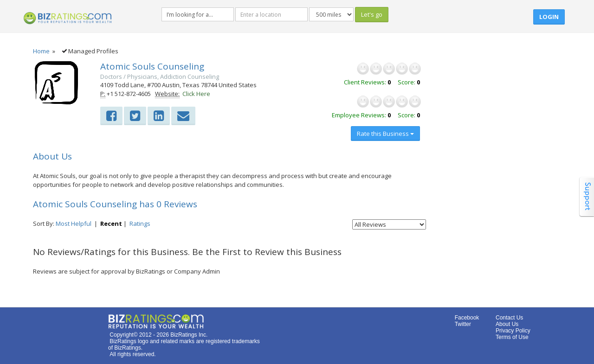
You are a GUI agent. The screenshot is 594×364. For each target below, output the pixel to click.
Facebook (467, 318)
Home (41, 51)
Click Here (196, 94)
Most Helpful (74, 224)
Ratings (140, 224)
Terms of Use (512, 337)
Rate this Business (385, 134)
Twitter (463, 324)
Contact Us (509, 318)
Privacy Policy (513, 331)
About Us (507, 324)
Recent (111, 224)
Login (549, 17)
